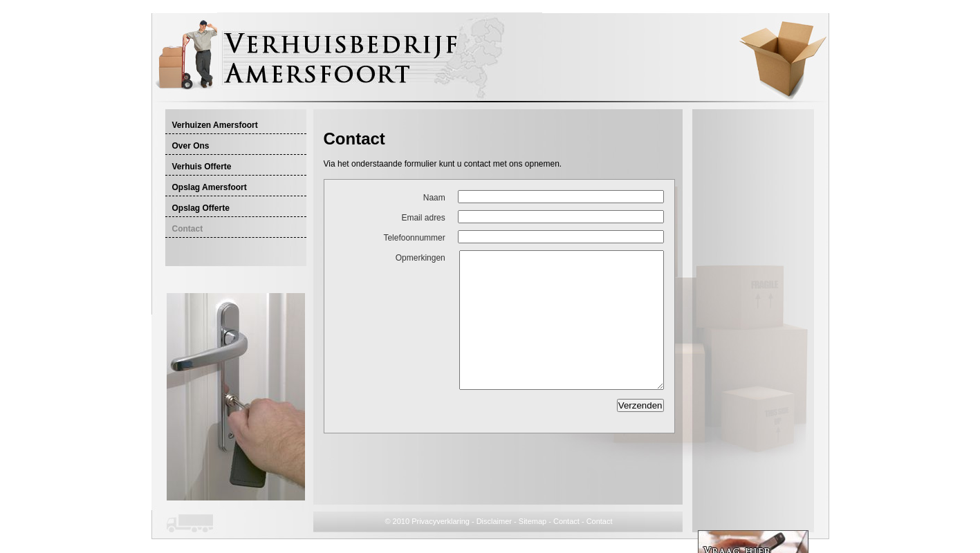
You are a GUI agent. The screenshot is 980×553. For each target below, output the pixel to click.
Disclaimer (494, 521)
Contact (566, 521)
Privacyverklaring (441, 521)
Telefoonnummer (414, 238)
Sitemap (533, 521)
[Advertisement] (486, 122)
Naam (434, 198)
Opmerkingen (420, 258)
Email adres (423, 218)
